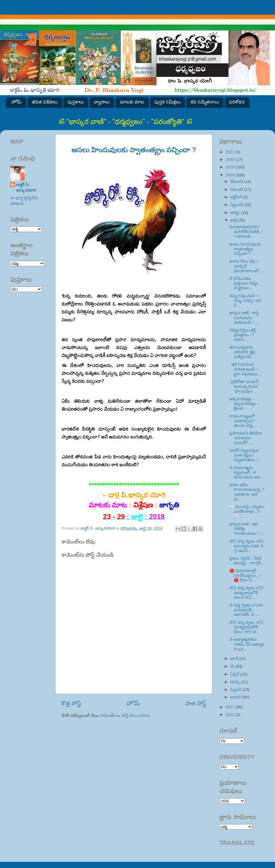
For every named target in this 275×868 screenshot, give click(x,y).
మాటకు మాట (132, 102)
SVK (26, 289)
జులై (234, 220)
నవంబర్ (237, 189)
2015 (231, 715)
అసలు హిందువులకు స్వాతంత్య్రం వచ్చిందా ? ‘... (245, 249)
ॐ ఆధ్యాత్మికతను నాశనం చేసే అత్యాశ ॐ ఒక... (247, 644)
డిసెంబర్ (237, 181)
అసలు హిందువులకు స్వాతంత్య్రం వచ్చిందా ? (134, 150)
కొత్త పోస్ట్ (71, 703)
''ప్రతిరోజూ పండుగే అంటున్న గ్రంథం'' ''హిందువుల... (245, 386)
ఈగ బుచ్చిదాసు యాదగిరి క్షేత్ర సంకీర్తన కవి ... (243, 352)
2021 (231, 152)
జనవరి (236, 697)
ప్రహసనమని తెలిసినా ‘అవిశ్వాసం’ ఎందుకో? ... (246, 438)
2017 (231, 707)
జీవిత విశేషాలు (45, 102)
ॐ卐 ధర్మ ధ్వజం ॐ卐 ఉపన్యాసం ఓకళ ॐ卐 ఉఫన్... (246, 546)
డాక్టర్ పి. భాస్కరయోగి (26, 187)
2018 (231, 175)
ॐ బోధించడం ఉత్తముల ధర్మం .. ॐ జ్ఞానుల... (245, 283)
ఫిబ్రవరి (236, 689)
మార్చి (236, 682)
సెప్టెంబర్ (237, 205)
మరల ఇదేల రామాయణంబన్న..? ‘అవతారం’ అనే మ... (247, 492)
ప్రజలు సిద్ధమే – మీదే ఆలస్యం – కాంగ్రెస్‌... (247, 561)
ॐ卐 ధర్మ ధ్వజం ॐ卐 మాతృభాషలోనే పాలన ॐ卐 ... (246, 592)
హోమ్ (17, 102)
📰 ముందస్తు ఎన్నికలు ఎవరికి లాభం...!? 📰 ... (247, 511)
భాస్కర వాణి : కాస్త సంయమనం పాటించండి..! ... (244, 317)
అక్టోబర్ (237, 197)
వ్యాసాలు (102, 102)
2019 (231, 167)
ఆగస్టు (236, 213)
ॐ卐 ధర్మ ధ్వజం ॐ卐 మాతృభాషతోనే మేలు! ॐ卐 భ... (246, 627)
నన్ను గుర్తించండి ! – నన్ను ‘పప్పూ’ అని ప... (245, 300)
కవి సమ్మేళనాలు (205, 102)
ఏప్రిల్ (235, 674)
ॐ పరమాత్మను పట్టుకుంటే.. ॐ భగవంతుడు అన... (246, 472)
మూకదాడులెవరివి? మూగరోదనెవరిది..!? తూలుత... (246, 232)
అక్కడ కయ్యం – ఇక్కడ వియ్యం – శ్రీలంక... (244, 404)
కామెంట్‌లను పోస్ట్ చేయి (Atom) (125, 716)
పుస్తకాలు (76, 102)
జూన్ (235, 659)
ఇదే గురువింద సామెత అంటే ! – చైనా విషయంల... (245, 369)
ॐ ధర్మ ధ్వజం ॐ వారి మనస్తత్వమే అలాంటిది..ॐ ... (246, 610)
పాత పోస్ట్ (196, 703)
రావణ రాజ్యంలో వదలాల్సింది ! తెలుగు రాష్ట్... (243, 421)
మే (233, 666)
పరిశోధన (237, 102)
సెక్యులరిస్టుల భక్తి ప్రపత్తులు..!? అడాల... (243, 335)
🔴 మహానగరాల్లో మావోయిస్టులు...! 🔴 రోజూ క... (245, 575)
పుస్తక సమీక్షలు (167, 102)
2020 (231, 160)
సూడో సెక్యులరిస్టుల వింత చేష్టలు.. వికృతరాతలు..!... (245, 455)
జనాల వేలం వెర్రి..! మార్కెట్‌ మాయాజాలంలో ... (246, 266)
